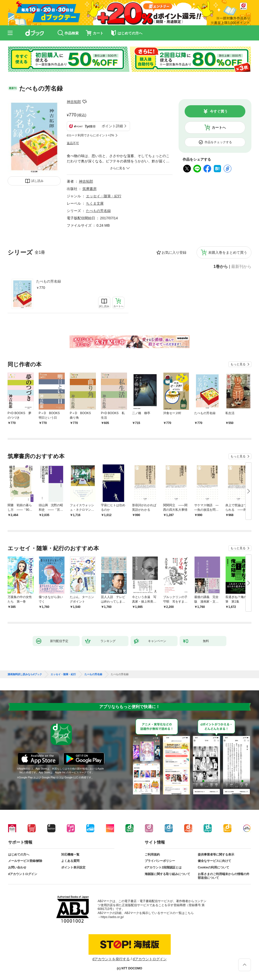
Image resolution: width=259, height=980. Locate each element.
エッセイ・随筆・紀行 (104, 196)
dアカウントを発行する (111, 959)
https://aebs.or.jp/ (112, 917)
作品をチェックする (218, 142)
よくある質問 (70, 861)
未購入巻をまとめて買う (228, 252)
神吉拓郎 (74, 102)
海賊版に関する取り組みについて (167, 874)
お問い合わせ (17, 867)
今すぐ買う (219, 111)
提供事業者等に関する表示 (216, 855)
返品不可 (73, 143)
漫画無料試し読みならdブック (25, 674)
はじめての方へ (19, 855)
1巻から (221, 267)
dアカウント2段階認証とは (163, 867)
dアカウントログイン (23, 874)
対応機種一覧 (70, 855)
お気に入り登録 (174, 252)
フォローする (84, 102)
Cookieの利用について (213, 867)
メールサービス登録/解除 (25, 861)
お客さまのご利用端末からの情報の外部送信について (224, 876)
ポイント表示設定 (73, 867)
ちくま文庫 (95, 203)
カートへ (219, 127)
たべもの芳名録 (49, 281)
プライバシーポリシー (160, 861)
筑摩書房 (90, 189)
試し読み (37, 181)
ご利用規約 (152, 855)
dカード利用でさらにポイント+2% (90, 135)
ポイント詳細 (112, 126)
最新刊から (241, 267)
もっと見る (238, 364)
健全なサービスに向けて (214, 861)
